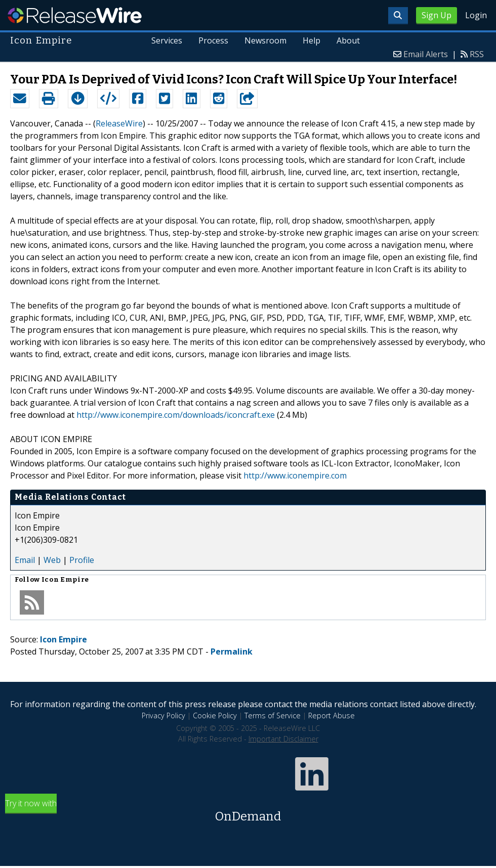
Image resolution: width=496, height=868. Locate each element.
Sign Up (437, 15)
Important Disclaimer (283, 739)
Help (312, 40)
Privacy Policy (163, 715)
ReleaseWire (75, 15)
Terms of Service (273, 715)
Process (214, 40)
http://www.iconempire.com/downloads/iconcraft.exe (176, 415)
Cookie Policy (215, 715)
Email (25, 560)
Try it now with (248, 812)
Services (167, 40)
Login (476, 15)
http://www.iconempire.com (295, 475)
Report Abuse (332, 715)
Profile (82, 560)
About (348, 40)
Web (52, 560)
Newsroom (265, 40)
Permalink (232, 652)
